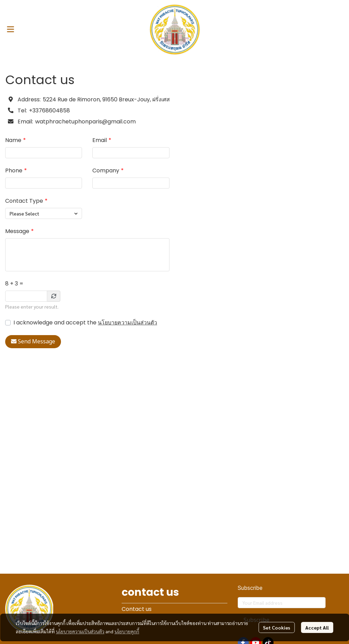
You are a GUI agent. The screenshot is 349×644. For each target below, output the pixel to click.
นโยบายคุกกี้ (127, 631)
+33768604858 (49, 110)
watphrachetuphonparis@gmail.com (85, 122)
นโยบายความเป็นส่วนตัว (127, 323)
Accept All (317, 627)
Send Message (33, 342)
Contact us (137, 609)
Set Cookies (276, 627)
